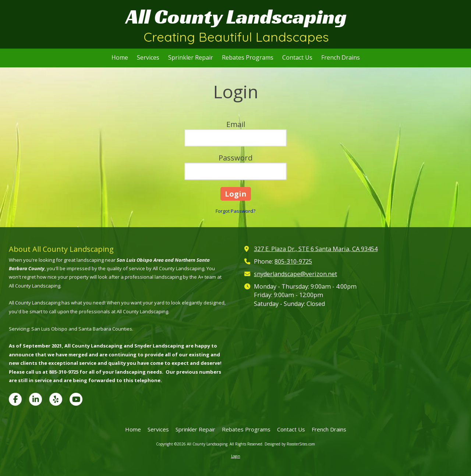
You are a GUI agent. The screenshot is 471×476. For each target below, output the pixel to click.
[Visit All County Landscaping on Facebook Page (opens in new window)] (15, 399)
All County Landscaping (236, 16)
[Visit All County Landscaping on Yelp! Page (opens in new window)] (56, 399)
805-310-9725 (293, 261)
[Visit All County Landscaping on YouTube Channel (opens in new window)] (76, 399)
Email (236, 124)
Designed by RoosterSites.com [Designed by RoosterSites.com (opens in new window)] (290, 444)
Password (235, 158)
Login (236, 456)
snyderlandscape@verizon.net (295, 274)
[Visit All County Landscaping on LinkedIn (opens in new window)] (36, 399)
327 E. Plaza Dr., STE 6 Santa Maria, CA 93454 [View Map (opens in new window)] (316, 249)
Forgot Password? (235, 211)
